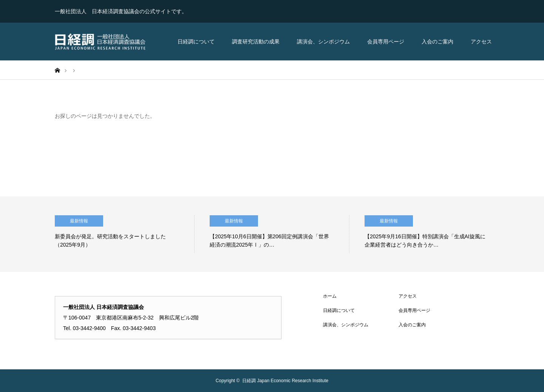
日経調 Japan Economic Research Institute (285, 381)
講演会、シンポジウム (323, 42)
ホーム (330, 296)
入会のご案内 (437, 42)
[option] (125, 234)
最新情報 (79, 221)
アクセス (481, 42)
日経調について (196, 42)
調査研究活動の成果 (256, 42)
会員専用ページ (386, 42)
